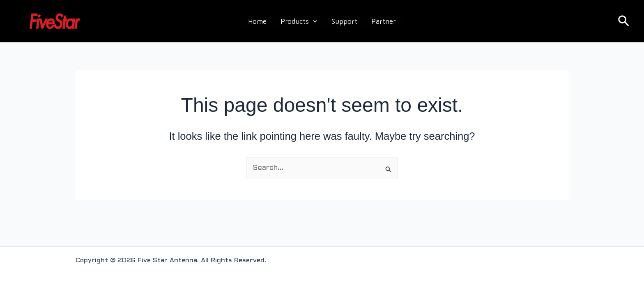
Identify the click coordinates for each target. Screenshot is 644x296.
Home (257, 21)
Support (344, 21)
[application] (313, 21)
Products (299, 21)
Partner (384, 21)
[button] (624, 21)
